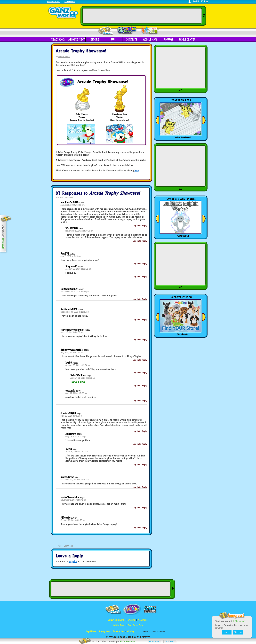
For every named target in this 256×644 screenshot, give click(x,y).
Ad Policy (130, 631)
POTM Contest (183, 236)
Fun (113, 40)
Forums (168, 40)
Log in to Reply (140, 226)
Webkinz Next (76, 40)
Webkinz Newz (127, 31)
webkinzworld (64, 57)
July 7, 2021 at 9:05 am (71, 256)
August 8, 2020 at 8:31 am (72, 332)
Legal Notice (91, 631)
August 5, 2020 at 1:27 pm (72, 352)
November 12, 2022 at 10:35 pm (80, 231)
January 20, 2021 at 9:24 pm (78, 365)
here (137, 170)
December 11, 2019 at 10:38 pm (75, 480)
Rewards (106, 31)
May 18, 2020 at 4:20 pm (76, 437)
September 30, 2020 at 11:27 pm (75, 292)
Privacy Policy (105, 631)
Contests (132, 40)
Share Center (187, 40)
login (196, 1)
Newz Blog (58, 40)
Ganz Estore (70, 2)
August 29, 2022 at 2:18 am (73, 205)
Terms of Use (119, 631)
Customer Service (158, 631)
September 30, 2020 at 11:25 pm (75, 312)
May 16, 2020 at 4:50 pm (71, 416)
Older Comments (65, 197)
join (203, 1)
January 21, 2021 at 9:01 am (83, 378)
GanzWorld (143, 620)
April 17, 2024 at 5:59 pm (76, 393)
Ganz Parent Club (135, 625)
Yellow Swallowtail (183, 137)
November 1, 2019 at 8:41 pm (74, 500)
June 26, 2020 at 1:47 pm (77, 452)
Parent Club (150, 31)
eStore (95, 40)
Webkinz (131, 620)
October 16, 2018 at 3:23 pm (73, 520)
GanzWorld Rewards (116, 620)
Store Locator (183, 334)
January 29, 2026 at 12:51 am (78, 269)
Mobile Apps (150, 40)
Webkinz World (54, 2)
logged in (73, 561)
